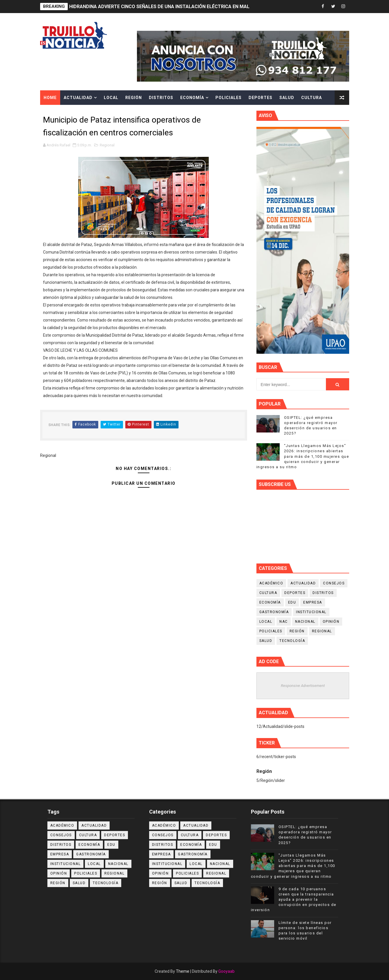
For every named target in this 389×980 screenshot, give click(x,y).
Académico (271, 583)
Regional (107, 145)
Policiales (229, 98)
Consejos (334, 583)
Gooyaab (226, 971)
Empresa (313, 602)
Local (111, 98)
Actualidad (78, 98)
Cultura (312, 98)
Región (134, 98)
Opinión (331, 622)
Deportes (260, 98)
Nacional (305, 622)
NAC (284, 622)
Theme (183, 971)
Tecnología (292, 641)
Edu (292, 602)
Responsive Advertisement (303, 686)
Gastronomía (274, 612)
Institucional (311, 612)
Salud (287, 98)
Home (50, 98)
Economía (192, 98)
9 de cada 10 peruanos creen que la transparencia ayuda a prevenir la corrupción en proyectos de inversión (294, 900)
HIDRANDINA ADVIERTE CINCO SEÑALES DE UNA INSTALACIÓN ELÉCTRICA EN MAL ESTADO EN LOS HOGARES (189, 7)
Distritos (161, 98)
